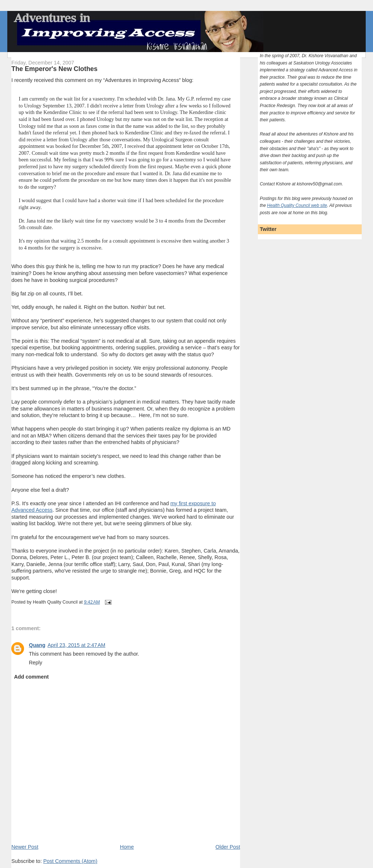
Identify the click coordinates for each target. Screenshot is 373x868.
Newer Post (25, 847)
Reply (36, 663)
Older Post (228, 847)
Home (127, 847)
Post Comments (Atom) (70, 861)
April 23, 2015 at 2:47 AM (77, 645)
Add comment (31, 677)
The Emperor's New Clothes (54, 69)
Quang (37, 645)
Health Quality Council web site (297, 205)
